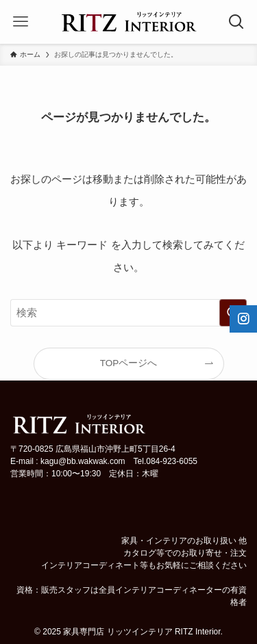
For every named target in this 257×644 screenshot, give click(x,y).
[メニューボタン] (21, 22)
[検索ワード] (128, 313)
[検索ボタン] (236, 22)
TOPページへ (129, 363)
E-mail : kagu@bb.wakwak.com (68, 461)
